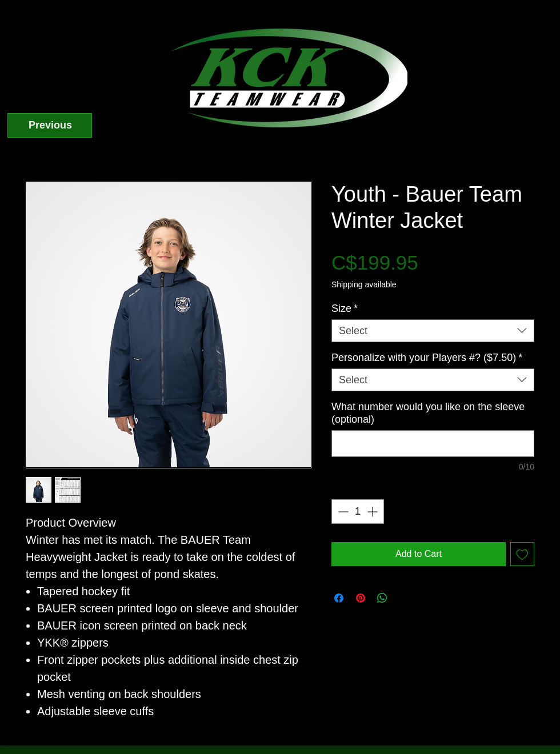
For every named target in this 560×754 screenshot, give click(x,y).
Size (345, 308)
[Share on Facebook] (339, 598)
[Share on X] (404, 598)
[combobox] (433, 331)
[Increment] (373, 512)
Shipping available (364, 284)
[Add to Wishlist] (522, 554)
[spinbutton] (358, 512)
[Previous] (50, 125)
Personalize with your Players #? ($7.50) (427, 358)
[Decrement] (342, 512)
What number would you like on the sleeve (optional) (428, 413)
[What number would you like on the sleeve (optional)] (433, 444)
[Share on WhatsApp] (382, 598)
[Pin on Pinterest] (361, 598)
